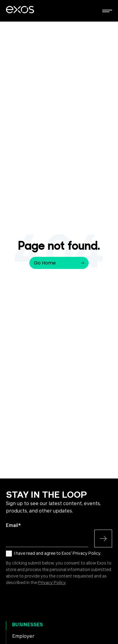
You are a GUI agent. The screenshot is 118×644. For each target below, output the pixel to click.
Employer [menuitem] (23, 636)
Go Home (59, 263)
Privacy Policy (52, 583)
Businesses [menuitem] (28, 625)
